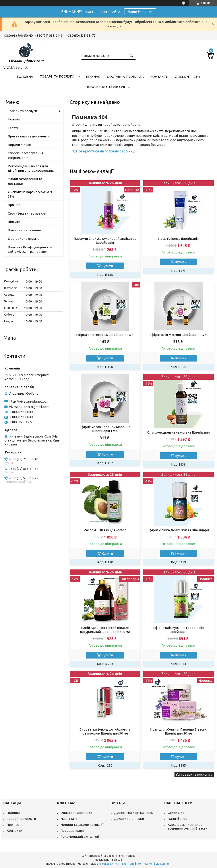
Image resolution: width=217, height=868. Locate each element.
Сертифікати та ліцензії (27, 213)
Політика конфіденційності (154, 864)
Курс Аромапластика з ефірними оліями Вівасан (188, 826)
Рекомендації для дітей (80, 837)
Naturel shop (177, 819)
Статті (13, 128)
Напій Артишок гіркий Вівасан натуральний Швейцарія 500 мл (105, 630)
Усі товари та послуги (193, 774)
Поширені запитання (24, 230)
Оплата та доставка (76, 813)
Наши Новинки (140, 12)
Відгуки (14, 222)
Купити (107, 266)
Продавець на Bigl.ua (108, 860)
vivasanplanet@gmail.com (29, 407)
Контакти (159, 77)
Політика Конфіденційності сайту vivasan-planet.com (30, 249)
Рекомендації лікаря (106, 87)
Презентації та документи (29, 136)
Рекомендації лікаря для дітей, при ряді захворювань (31, 168)
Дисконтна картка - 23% (133, 813)
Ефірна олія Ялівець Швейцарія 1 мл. (105, 335)
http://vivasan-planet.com (29, 401)
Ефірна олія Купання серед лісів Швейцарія (178, 630)
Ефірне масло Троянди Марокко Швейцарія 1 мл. (105, 429)
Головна (25, 77)
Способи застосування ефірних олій (25, 155)
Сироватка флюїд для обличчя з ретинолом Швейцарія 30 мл (105, 731)
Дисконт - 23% (188, 77)
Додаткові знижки (129, 819)
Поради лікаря (19, 145)
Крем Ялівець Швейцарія (178, 239)
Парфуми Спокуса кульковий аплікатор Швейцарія (105, 241)
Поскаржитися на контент (117, 864)
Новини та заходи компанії (82, 825)
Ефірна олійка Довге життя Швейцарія (178, 530)
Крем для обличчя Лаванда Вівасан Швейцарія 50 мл (178, 731)
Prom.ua (130, 856)
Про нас (93, 77)
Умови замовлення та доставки (25, 181)
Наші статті (69, 819)
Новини (14, 119)
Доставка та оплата (125, 77)
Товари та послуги (57, 76)
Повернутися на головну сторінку (105, 151)
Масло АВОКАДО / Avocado (105, 530)
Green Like (176, 813)
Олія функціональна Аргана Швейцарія (178, 432)
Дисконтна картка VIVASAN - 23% (31, 194)
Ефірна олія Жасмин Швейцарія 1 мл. (178, 335)
